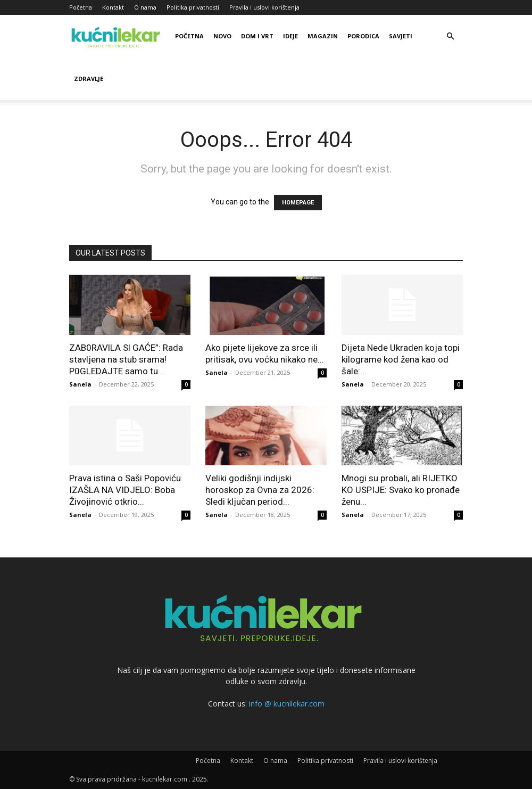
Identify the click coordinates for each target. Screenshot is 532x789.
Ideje (290, 36)
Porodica (363, 36)
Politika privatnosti (193, 7)
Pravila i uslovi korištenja (264, 7)
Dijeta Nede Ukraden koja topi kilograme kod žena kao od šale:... (401, 359)
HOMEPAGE (298, 203)
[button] (450, 36)
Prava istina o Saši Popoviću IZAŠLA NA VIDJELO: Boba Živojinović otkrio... (125, 490)
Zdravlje (89, 79)
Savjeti (401, 36)
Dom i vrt (257, 36)
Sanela (80, 384)
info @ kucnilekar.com (287, 704)
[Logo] (117, 36)
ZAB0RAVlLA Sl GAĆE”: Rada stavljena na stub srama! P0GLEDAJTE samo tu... (126, 359)
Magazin (323, 36)
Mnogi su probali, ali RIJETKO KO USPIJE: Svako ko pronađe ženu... (401, 490)
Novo (222, 36)
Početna (81, 7)
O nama (145, 7)
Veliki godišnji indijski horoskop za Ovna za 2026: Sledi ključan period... (260, 490)
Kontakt (113, 7)
